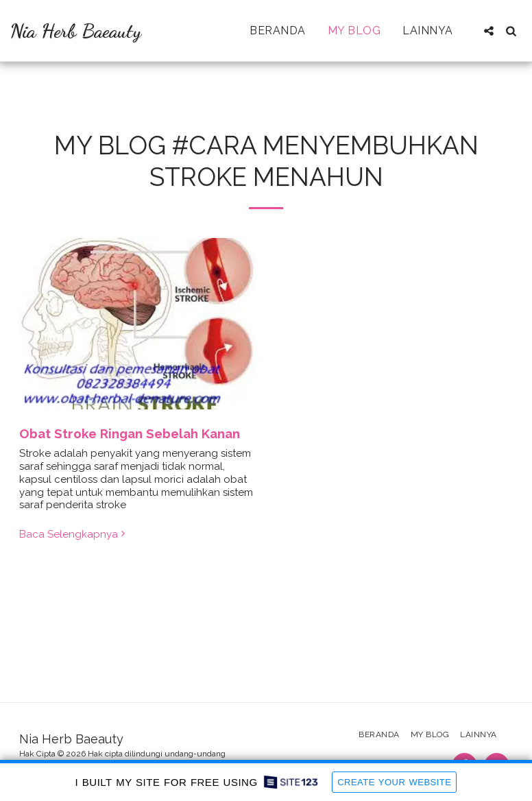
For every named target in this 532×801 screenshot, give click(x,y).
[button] (489, 31)
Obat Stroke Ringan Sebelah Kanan (130, 433)
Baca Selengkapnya (74, 534)
